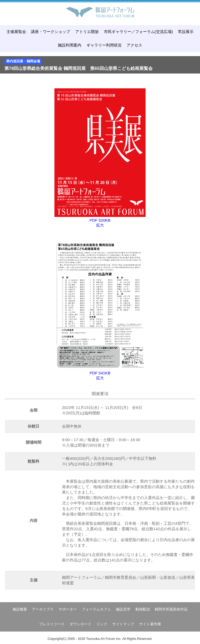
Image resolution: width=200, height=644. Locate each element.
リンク (102, 624)
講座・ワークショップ (51, 32)
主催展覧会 (16, 32)
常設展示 (186, 32)
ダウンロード (80, 624)
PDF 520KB (100, 220)
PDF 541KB (100, 373)
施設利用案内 (70, 45)
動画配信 (143, 609)
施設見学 (123, 609)
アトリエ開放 (87, 32)
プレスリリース (52, 624)
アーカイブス (43, 609)
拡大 (100, 225)
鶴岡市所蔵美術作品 (171, 609)
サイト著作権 (150, 624)
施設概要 (20, 609)
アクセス (134, 45)
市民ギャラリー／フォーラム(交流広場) (138, 32)
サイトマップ (123, 624)
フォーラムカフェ (96, 609)
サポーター (68, 609)
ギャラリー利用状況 (104, 45)
